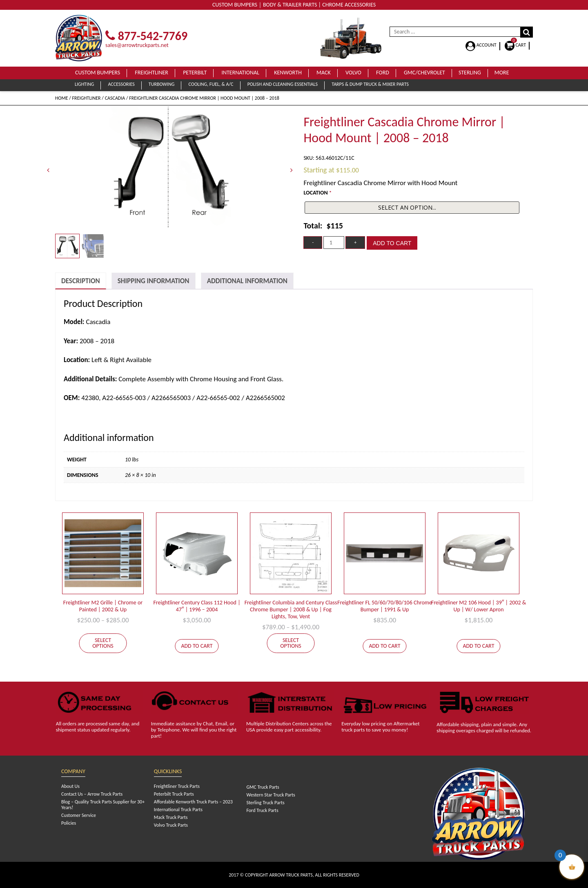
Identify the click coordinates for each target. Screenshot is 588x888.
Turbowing (161, 84)
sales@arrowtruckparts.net (137, 45)
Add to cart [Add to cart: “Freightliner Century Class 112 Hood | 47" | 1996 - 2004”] (197, 646)
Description (81, 281)
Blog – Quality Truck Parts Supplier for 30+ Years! (103, 805)
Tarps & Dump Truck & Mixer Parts (370, 84)
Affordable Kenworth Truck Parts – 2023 (193, 802)
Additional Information (247, 281)
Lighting (84, 84)
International (240, 73)
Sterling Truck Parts (265, 803)
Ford (383, 73)
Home (62, 98)
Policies (69, 823)
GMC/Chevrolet (424, 73)
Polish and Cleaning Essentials (283, 84)
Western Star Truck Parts (271, 795)
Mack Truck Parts (171, 817)
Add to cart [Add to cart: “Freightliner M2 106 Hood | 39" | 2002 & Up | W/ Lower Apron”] (478, 646)
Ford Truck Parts (262, 810)
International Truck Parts (178, 810)
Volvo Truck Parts (171, 825)
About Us (70, 786)
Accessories (121, 84)
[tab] (81, 281)
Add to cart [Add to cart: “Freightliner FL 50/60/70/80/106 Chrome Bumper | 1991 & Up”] (384, 646)
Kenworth (288, 73)
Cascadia (115, 98)
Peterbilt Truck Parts (174, 794)
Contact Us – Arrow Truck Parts (92, 794)
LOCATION (317, 193)
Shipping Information (154, 281)
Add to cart (392, 243)
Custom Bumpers (98, 73)
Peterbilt (195, 73)
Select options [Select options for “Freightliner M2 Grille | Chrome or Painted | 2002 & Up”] (103, 643)
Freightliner (151, 73)
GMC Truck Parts (263, 787)
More (502, 73)
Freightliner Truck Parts (177, 786)
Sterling (470, 73)
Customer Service (79, 815)
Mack (324, 73)
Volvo (353, 73)
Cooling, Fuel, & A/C (211, 84)
